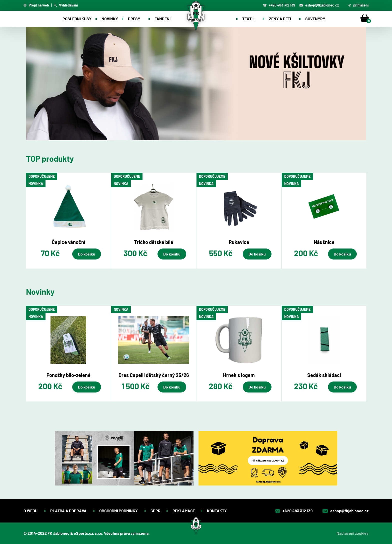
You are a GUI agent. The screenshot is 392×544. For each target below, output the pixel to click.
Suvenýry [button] (315, 19)
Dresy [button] (134, 19)
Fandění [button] (162, 19)
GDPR (155, 511)
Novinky (110, 19)
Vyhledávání (66, 5)
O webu (31, 511)
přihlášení (358, 5)
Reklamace (184, 511)
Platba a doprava (69, 511)
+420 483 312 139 (279, 5)
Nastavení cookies (352, 533)
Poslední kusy (77, 19)
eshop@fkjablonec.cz (319, 5)
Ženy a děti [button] (280, 19)
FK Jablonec (58, 533)
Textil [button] (248, 19)
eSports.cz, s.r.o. (88, 533)
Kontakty (217, 511)
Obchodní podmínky (119, 511)
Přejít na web (36, 5)
